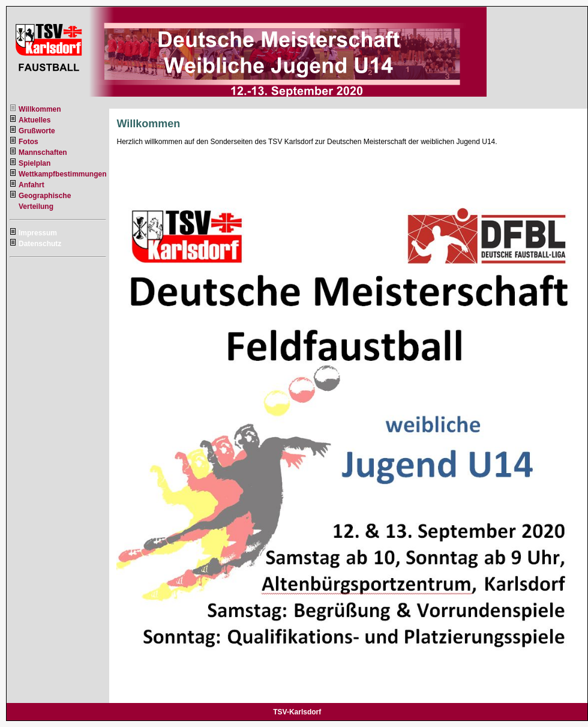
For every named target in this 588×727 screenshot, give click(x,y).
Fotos (28, 142)
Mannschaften (43, 152)
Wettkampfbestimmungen (62, 174)
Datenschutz (40, 244)
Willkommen (40, 109)
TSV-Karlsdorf (297, 712)
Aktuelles (34, 120)
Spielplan (34, 163)
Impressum (38, 233)
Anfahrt (31, 185)
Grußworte (37, 131)
